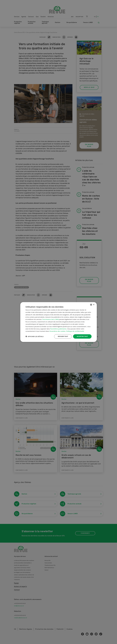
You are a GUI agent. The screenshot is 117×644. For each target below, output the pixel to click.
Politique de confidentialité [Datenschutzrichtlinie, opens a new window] (75, 331)
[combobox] (91, 305)
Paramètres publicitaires (58, 329)
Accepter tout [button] (82, 336)
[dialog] (59, 322)
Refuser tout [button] (63, 336)
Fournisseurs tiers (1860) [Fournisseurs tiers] (51, 319)
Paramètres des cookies (57, 331)
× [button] (94, 305)
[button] (35, 336)
